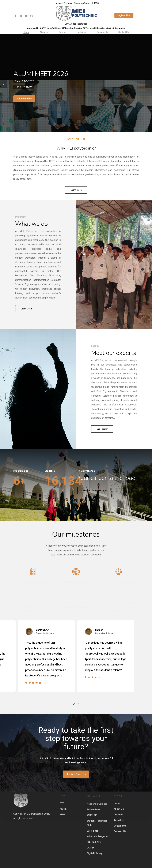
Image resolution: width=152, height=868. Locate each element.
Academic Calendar (98, 804)
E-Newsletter (94, 809)
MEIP (62, 815)
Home (117, 803)
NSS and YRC (94, 842)
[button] (76, 768)
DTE (62, 803)
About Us (119, 809)
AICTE (63, 809)
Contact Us (120, 831)
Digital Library (94, 853)
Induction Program (97, 836)
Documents (120, 826)
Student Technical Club (97, 823)
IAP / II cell (93, 831)
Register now (24, 103)
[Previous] (4, 84)
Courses (118, 815)
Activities (119, 820)
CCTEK (91, 848)
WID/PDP (92, 815)
